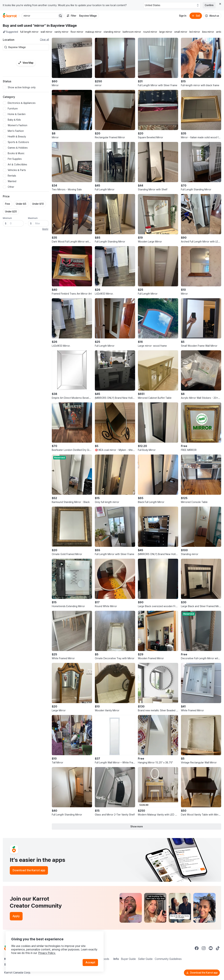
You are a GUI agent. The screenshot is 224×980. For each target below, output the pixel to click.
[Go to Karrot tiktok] (218, 948)
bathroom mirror (132, 32)
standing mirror (112, 32)
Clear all (44, 40)
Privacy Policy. (47, 953)
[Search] (60, 16)
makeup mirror (93, 32)
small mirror (181, 32)
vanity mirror (61, 32)
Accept (90, 962)
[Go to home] (10, 16)
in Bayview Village (62, 26)
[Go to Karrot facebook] (197, 948)
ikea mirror (208, 32)
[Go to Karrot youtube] (211, 948)
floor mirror (77, 32)
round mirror (150, 32)
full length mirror (29, 32)
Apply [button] (45, 229)
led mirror (195, 32)
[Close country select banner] (220, 4)
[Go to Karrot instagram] (204, 948)
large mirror (166, 32)
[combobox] (28, 47)
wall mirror (46, 32)
